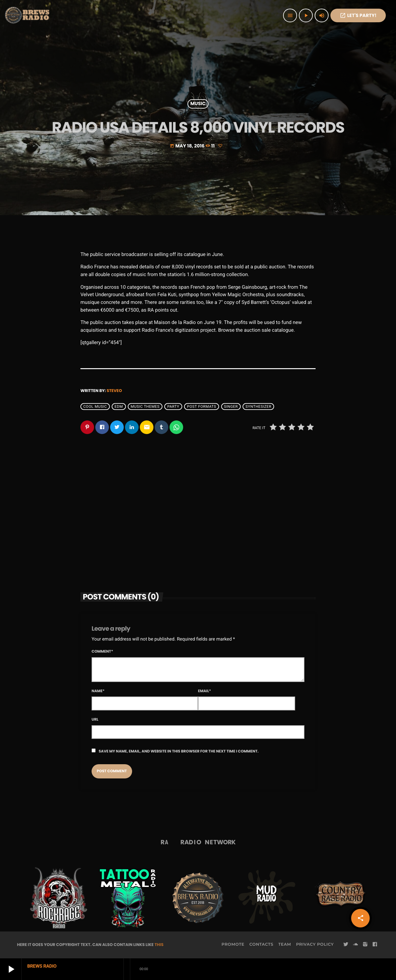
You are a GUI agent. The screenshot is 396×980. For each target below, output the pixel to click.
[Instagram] (365, 944)
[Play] (306, 15)
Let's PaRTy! (358, 16)
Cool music (95, 407)
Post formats (202, 407)
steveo (114, 391)
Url (95, 720)
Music (198, 104)
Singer (231, 407)
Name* (98, 691)
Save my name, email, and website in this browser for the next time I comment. (179, 751)
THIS (159, 945)
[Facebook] (375, 944)
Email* (204, 691)
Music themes (145, 407)
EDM (119, 407)
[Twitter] (346, 944)
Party (173, 407)
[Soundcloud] (355, 944)
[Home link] (28, 15)
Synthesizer (259, 407)
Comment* (102, 652)
